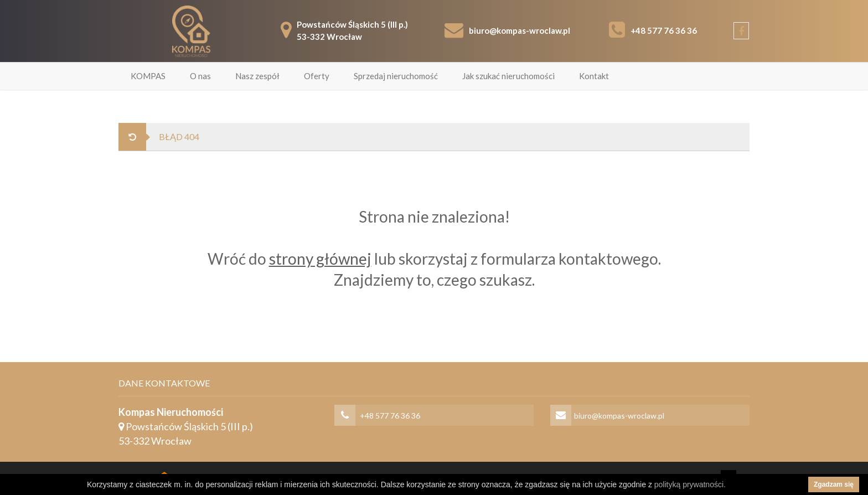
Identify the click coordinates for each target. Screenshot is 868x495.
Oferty (317, 76)
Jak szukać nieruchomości (508, 76)
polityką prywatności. (690, 484)
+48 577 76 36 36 (664, 30)
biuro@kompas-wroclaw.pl (520, 30)
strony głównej (320, 259)
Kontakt (594, 76)
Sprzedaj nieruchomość (396, 76)
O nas (200, 76)
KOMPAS (148, 76)
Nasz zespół (257, 76)
